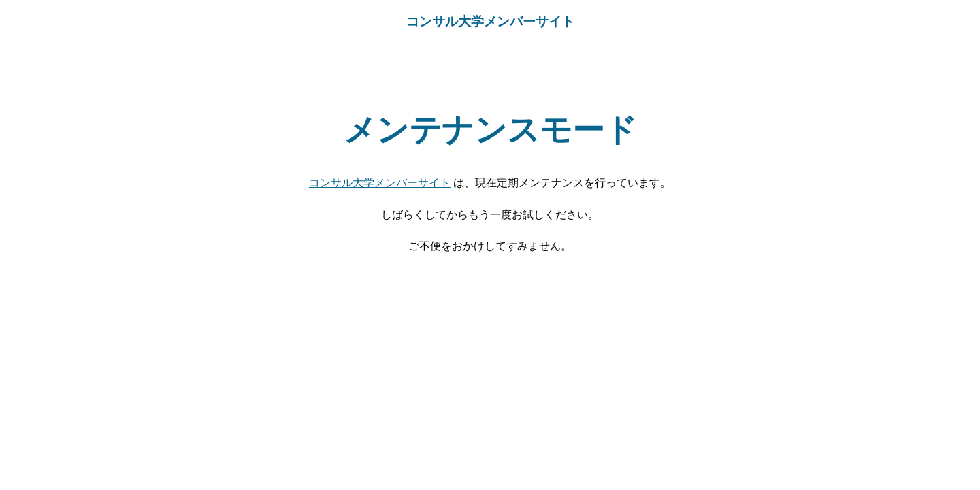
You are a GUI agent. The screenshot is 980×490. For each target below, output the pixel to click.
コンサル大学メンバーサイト (490, 21)
